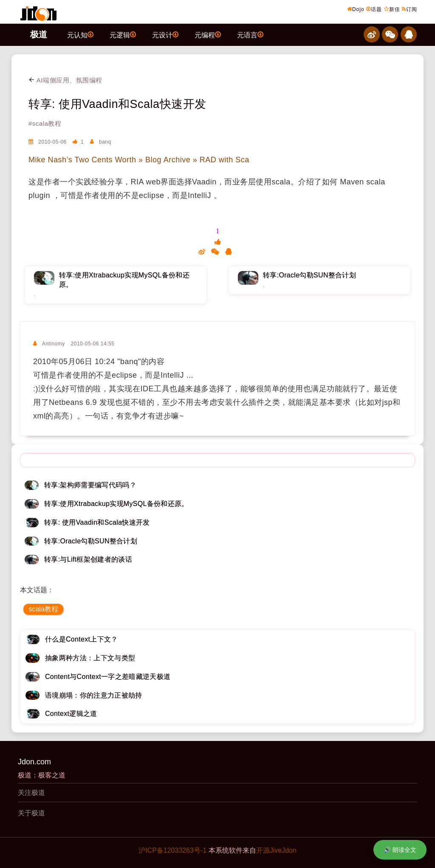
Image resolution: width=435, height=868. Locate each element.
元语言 (250, 34)
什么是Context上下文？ (82, 639)
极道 (39, 34)
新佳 (392, 9)
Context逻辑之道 (71, 714)
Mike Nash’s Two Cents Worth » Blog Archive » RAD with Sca (139, 160)
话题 (374, 9)
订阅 (410, 9)
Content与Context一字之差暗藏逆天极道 (108, 677)
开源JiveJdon (276, 850)
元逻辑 (123, 34)
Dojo (356, 9)
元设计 (165, 34)
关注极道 (31, 793)
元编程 (208, 34)
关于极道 (31, 813)
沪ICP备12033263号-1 (172, 850)
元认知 (80, 34)
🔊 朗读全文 (400, 850)
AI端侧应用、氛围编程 (65, 80)
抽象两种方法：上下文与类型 (90, 658)
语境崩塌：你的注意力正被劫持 (93, 695)
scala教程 (43, 609)
